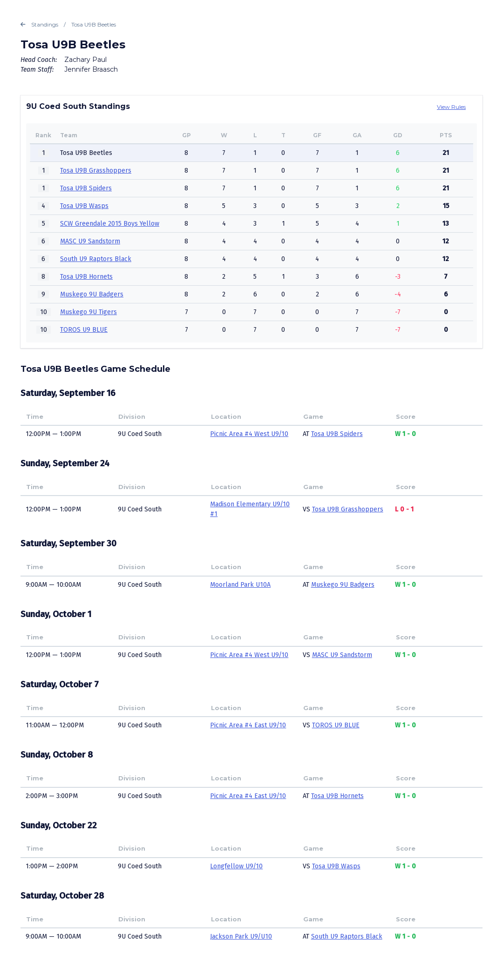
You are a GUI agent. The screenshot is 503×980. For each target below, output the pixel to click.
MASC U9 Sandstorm (90, 241)
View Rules (451, 107)
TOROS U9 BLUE (84, 330)
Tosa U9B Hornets (86, 277)
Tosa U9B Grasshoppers (96, 171)
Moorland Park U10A (240, 585)
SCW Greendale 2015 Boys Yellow (110, 224)
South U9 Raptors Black (96, 259)
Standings (39, 25)
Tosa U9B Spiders (86, 188)
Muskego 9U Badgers (92, 294)
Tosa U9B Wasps (84, 206)
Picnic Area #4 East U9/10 (248, 725)
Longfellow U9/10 (236, 866)
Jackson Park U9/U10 (241, 936)
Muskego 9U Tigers (88, 312)
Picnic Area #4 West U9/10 (249, 434)
